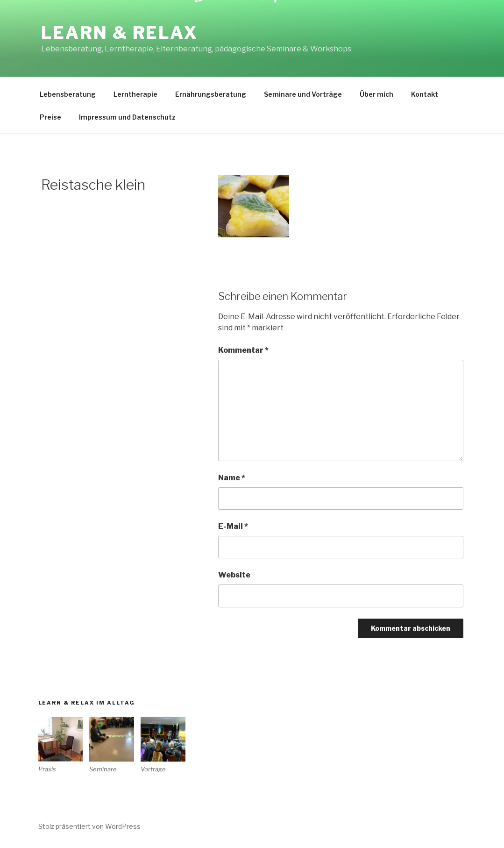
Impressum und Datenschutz (127, 117)
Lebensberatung (68, 94)
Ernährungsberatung (211, 94)
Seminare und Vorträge (303, 94)
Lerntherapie (135, 94)
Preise (50, 117)
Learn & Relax (120, 33)
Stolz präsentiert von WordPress (89, 826)
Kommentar (243, 350)
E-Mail (233, 526)
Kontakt (425, 94)
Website (234, 575)
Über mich (376, 94)
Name (232, 478)
